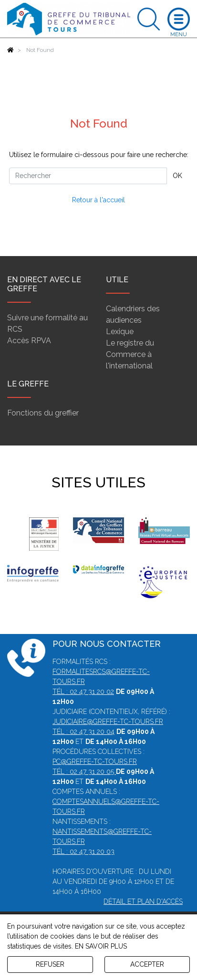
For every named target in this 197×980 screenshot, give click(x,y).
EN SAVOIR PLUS (101, 946)
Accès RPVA (29, 341)
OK (177, 176)
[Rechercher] (88, 176)
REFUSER (50, 964)
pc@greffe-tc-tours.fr (95, 762)
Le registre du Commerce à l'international (130, 354)
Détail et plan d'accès (143, 901)
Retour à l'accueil (98, 200)
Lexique (120, 332)
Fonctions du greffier (43, 413)
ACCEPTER (147, 964)
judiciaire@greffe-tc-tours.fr (108, 722)
